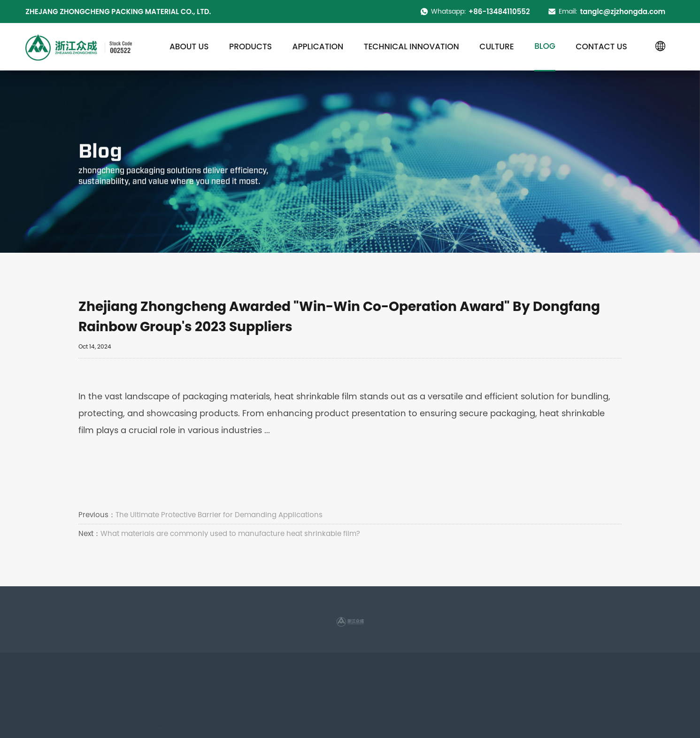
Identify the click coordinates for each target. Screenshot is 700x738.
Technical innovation (412, 47)
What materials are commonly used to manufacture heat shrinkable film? (230, 533)
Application (318, 47)
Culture (496, 47)
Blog (545, 46)
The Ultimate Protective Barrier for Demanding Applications (219, 515)
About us (189, 47)
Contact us (601, 47)
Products (250, 47)
